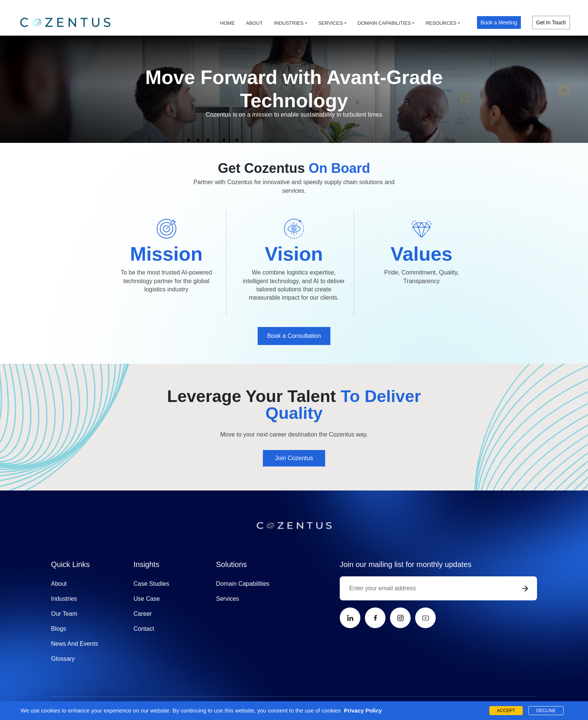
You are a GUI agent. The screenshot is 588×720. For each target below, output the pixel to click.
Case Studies (151, 584)
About (254, 23)
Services (331, 23)
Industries (289, 23)
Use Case (147, 599)
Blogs (58, 629)
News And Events (74, 644)
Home (227, 23)
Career (143, 614)
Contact (144, 629)
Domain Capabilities (243, 584)
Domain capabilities (384, 23)
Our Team (64, 614)
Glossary (63, 659)
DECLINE (546, 711)
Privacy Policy (361, 710)
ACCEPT (506, 711)
